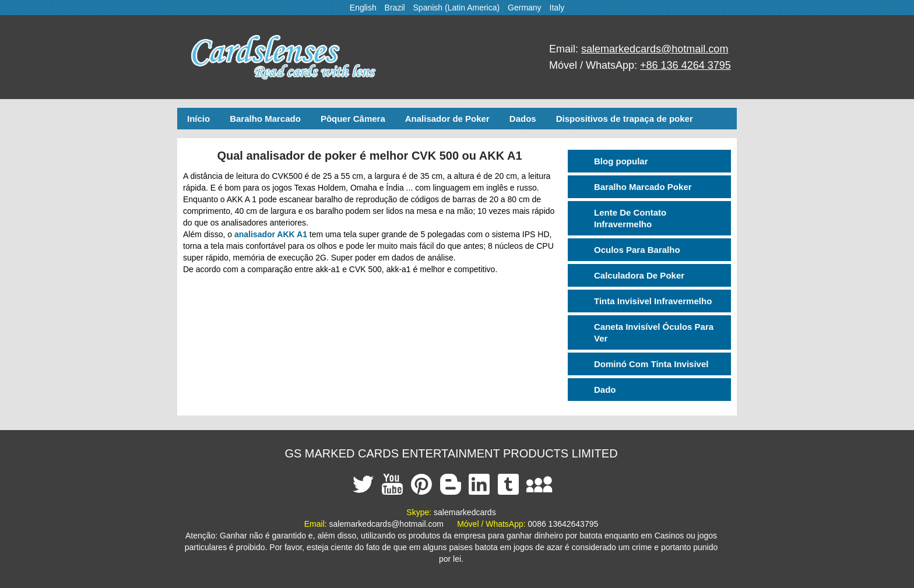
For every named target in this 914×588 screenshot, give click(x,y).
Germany (525, 8)
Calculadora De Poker (639, 275)
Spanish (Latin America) (457, 8)
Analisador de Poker (447, 119)
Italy (557, 8)
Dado (605, 390)
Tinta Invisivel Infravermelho (653, 301)
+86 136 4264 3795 (685, 65)
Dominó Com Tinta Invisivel (651, 364)
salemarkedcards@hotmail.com (655, 49)
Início (198, 119)
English (363, 8)
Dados (523, 119)
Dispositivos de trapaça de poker (625, 119)
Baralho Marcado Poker (643, 187)
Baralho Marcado (265, 119)
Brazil (395, 8)
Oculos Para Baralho (637, 250)
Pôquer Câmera (353, 119)
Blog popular (621, 161)
